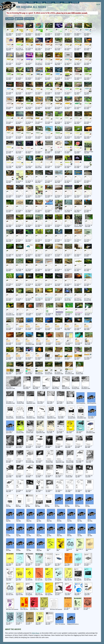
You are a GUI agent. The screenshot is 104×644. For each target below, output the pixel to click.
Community (75, 2)
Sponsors (57, 2)
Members (31, 2)
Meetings (40, 2)
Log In (98, 4)
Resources (49, 2)
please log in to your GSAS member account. (72, 13)
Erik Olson (36, 633)
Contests (66, 2)
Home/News (22, 2)
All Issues (29, 19)
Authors (19, 19)
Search (10, 19)
